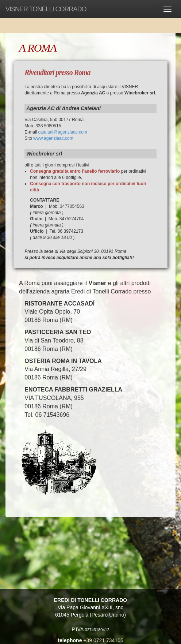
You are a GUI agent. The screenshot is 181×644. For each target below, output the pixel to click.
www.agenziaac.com (53, 138)
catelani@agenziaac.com (63, 132)
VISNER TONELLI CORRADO (46, 9)
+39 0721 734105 (103, 640)
